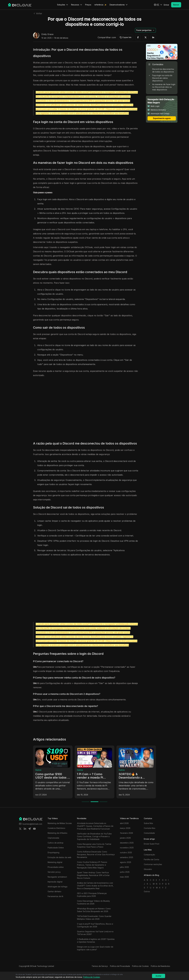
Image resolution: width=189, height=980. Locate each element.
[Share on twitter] (20, 829)
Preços (88, 5)
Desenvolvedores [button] (119, 5)
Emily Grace (47, 34)
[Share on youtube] (34, 829)
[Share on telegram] (30, 829)
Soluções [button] (63, 5)
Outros (38, 770)
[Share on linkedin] (25, 829)
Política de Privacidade (120, 966)
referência (99, 5)
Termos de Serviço (100, 966)
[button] (158, 5)
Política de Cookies (140, 966)
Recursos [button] (77, 5)
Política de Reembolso (160, 966)
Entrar (166, 5)
